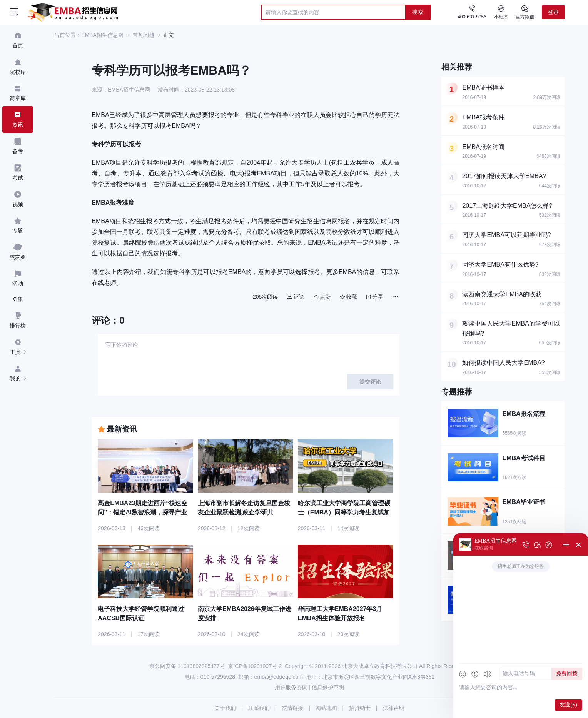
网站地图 (326, 708)
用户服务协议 (291, 687)
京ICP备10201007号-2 (255, 666)
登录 (553, 12)
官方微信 (525, 12)
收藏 (348, 297)
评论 (296, 297)
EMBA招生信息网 (102, 35)
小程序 (501, 12)
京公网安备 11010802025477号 (187, 666)
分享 (375, 297)
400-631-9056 (472, 17)
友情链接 (292, 708)
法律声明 (394, 708)
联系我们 (259, 708)
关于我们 (225, 708)
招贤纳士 (360, 708)
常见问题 (144, 35)
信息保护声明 (328, 687)
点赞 (322, 297)
